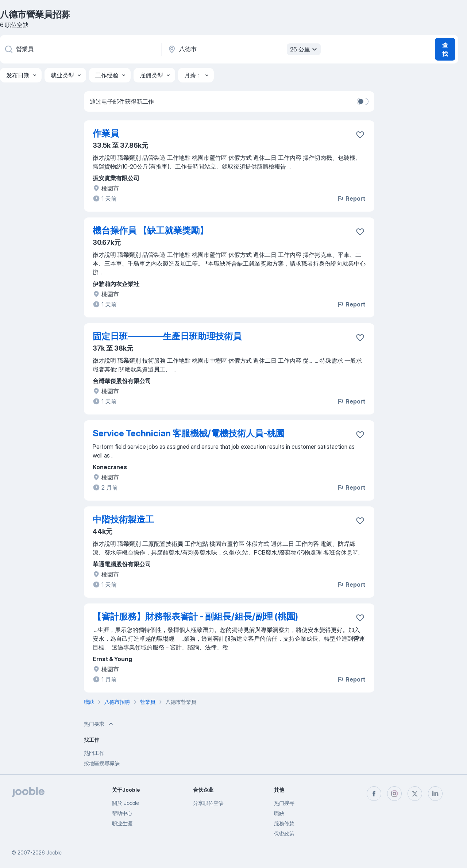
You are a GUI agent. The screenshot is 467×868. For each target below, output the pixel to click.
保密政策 (284, 834)
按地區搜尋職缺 (102, 763)
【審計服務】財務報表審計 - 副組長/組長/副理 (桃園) (195, 616)
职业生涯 (122, 823)
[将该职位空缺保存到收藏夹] (360, 135)
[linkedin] (435, 794)
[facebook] (374, 794)
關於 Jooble (126, 803)
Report (351, 198)
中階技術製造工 (123, 519)
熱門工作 (94, 753)
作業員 (106, 133)
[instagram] (394, 794)
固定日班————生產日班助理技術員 (167, 336)
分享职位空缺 (208, 803)
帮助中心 (122, 813)
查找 (445, 49)
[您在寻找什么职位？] (80, 49)
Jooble (54, 852)
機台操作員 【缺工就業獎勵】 (150, 230)
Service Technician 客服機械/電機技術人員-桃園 (189, 433)
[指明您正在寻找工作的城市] (243, 49)
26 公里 (304, 49)
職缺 (279, 813)
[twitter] (415, 794)
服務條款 (284, 823)
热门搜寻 (284, 803)
